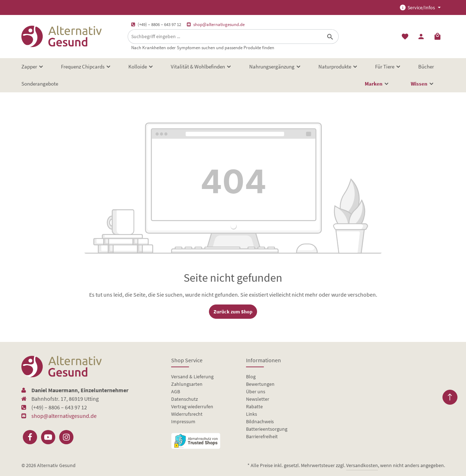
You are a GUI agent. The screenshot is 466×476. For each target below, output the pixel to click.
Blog (251, 377)
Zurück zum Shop (233, 312)
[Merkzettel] (405, 37)
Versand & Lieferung (192, 377)
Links (252, 414)
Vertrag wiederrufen (192, 406)
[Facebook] (30, 437)
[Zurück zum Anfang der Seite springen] (450, 397)
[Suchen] (330, 37)
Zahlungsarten (187, 384)
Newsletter (258, 399)
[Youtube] (48, 437)
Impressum (183, 421)
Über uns (256, 391)
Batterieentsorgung (267, 429)
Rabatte (254, 406)
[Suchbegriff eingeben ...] (225, 37)
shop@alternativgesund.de (219, 24)
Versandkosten (362, 465)
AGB (176, 391)
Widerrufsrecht (187, 414)
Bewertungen (260, 384)
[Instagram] (66, 437)
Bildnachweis (260, 421)
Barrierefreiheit (262, 436)
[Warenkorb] (437, 37)
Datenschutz (185, 399)
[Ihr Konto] (421, 37)
